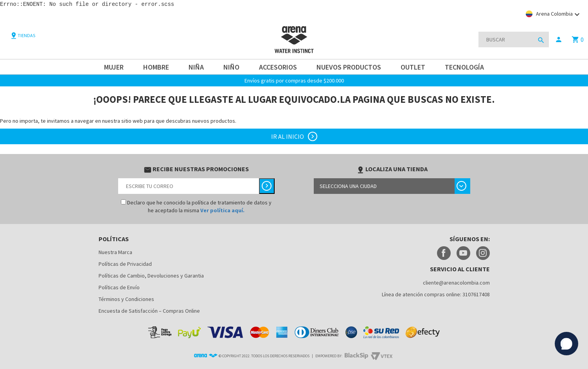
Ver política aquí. (222, 210)
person (559, 39)
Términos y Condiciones (126, 299)
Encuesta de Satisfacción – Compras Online (149, 310)
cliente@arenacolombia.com (456, 282)
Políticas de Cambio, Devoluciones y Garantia (151, 275)
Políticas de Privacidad (125, 263)
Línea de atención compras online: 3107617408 (436, 294)
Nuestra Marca (115, 252)
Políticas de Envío (119, 287)
